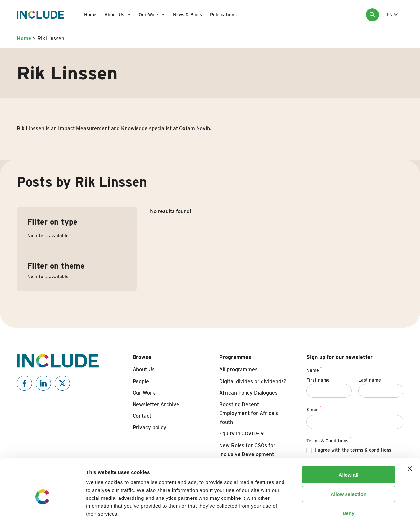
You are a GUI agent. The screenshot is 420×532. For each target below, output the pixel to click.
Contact (142, 416)
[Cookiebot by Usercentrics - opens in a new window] (42, 519)
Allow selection (348, 471)
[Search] (372, 15)
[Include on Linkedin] (43, 383)
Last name (370, 380)
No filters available (48, 236)
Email (314, 409)
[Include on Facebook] (24, 383)
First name (318, 380)
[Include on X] (62, 383)
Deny (349, 490)
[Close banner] (410, 446)
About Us (114, 15)
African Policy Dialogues (248, 393)
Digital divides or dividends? (253, 381)
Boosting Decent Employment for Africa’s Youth (249, 413)
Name (314, 369)
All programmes (238, 370)
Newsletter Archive (156, 404)
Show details (344, 519)
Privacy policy (149, 427)
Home (90, 15)
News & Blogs (188, 15)
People (141, 381)
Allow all (349, 452)
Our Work (149, 15)
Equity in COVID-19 (241, 434)
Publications (223, 15)
